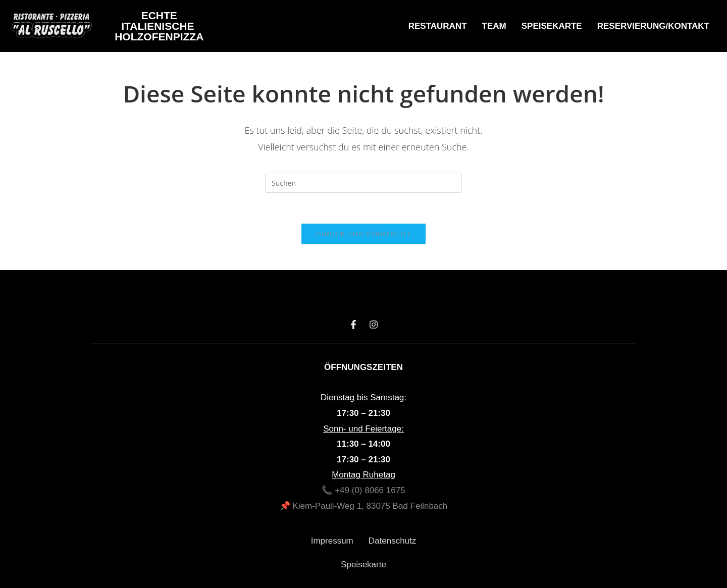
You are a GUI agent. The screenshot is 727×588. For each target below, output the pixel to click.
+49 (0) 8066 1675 (370, 490)
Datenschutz (393, 541)
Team (494, 26)
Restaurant (438, 26)
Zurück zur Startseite (363, 234)
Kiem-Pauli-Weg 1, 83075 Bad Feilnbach (370, 506)
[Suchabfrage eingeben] (363, 183)
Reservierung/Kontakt (653, 26)
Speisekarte (552, 26)
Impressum (332, 541)
